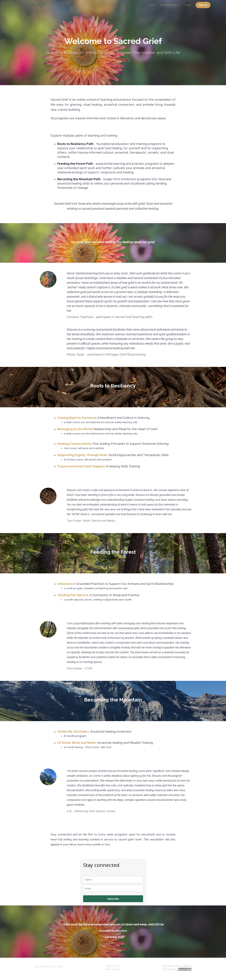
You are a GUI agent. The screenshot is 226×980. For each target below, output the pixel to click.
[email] (113, 888)
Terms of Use (113, 966)
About (152, 5)
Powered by (177, 969)
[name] (113, 880)
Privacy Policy (113, 969)
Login (188, 5)
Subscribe (113, 899)
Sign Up (203, 5)
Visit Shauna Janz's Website (177, 966)
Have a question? (170, 5)
